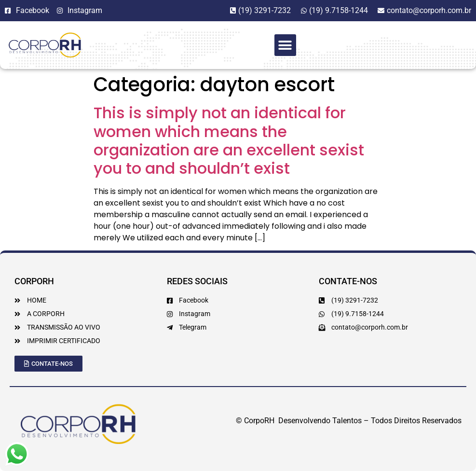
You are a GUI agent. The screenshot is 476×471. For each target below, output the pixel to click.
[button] (285, 45)
